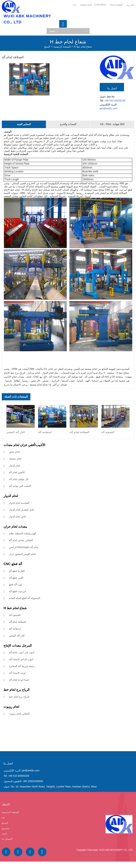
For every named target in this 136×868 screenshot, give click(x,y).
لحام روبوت (11, 707)
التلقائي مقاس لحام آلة (21, 540)
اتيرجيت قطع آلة (18, 591)
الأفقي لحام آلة (17, 472)
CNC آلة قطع (13, 564)
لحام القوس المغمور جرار (22, 554)
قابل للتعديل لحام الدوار (21, 510)
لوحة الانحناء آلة (17, 673)
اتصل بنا (112, 88)
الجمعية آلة (15, 615)
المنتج (47, 47)
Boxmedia (93, 850)
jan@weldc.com (109, 108)
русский (116, 5)
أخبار (4, 834)
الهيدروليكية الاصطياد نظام (23, 533)
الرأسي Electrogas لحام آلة (24, 547)
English (86, 5)
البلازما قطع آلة (17, 571)
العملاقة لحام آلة (18, 622)
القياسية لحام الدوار (19, 503)
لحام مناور (14, 452)
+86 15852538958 (33, 781)
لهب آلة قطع (15, 585)
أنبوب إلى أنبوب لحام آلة (22, 653)
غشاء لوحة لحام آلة (19, 680)
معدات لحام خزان (15, 527)
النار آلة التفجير (17, 636)
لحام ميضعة (15, 459)
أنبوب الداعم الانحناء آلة (21, 659)
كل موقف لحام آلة (19, 479)
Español (100, 5)
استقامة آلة (15, 629)
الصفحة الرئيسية (62, 47)
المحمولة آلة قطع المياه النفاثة (25, 598)
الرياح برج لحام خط (17, 690)
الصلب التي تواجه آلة (20, 486)
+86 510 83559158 (115, 101)
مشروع (6, 828)
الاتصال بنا (7, 839)
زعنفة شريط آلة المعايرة (22, 666)
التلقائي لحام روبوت (19, 714)
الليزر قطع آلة (16, 578)
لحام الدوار (15, 466)
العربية (130, 5)
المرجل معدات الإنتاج (18, 646)
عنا (3, 818)
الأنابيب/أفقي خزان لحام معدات (24, 445)
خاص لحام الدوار (18, 517)
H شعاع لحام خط (83, 47)
